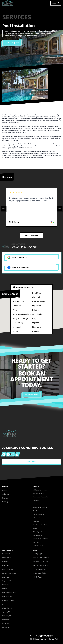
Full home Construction (40, 490)
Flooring (35, 528)
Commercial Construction (41, 497)
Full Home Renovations (40, 507)
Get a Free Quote (12, 43)
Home (5, 490)
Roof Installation (38, 546)
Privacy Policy (54, 639)
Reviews (5, 498)
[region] (31, 209)
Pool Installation (38, 535)
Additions (36, 500)
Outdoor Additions (39, 493)
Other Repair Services (39, 532)
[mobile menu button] (56, 3)
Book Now (31, 462)
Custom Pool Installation (40, 539)
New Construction (38, 511)
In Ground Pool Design (40, 504)
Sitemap (5, 502)
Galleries (5, 494)
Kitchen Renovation (39, 514)
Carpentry (36, 521)
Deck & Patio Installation (40, 525)
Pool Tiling (36, 542)
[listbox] (31, 209)
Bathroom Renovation (40, 518)
